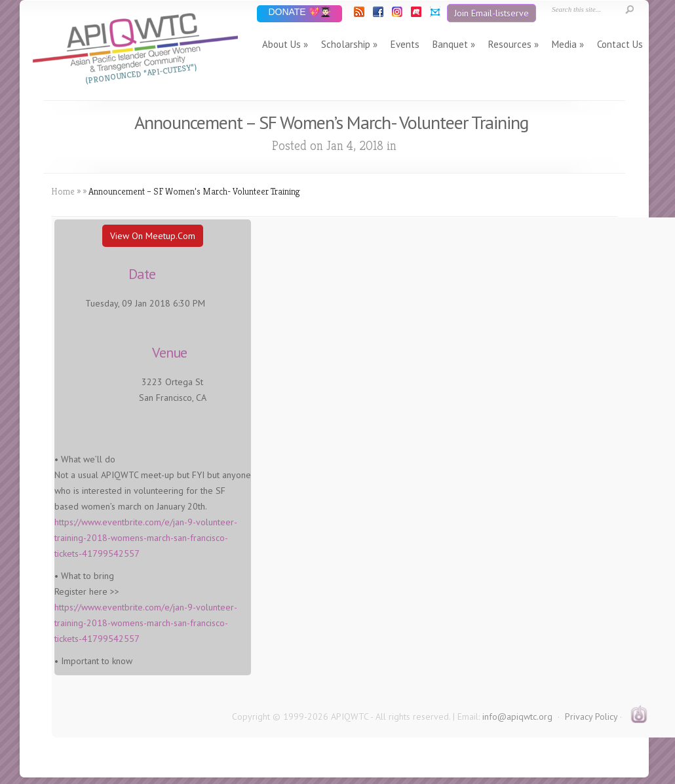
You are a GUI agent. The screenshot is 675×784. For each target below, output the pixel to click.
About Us (281, 44)
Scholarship (346, 44)
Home (63, 191)
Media (564, 44)
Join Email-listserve (492, 13)
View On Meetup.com (153, 236)
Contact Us (620, 44)
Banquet (450, 44)
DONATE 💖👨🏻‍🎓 (299, 13)
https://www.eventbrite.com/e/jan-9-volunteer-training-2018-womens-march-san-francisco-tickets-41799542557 (146, 538)
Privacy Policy (591, 717)
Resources (510, 44)
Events (405, 44)
